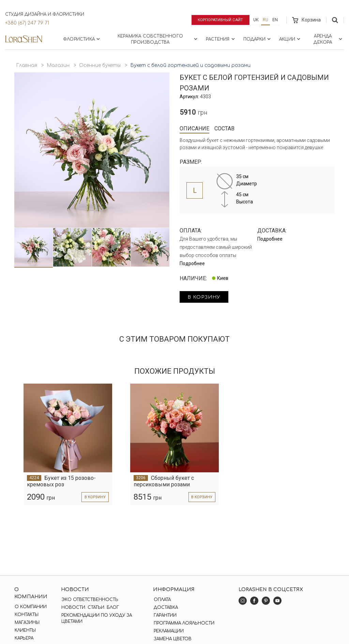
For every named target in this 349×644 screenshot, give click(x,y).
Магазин (58, 65)
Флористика (82, 39)
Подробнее (192, 263)
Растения (221, 39)
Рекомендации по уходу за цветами (96, 618)
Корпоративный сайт (219, 20)
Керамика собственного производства (158, 39)
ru (265, 20)
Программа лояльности (183, 623)
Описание (194, 128)
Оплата (162, 600)
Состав (224, 128)
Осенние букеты (100, 65)
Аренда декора (329, 39)
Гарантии (164, 615)
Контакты (26, 615)
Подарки (258, 39)
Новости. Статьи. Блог (90, 607)
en (275, 20)
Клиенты (25, 630)
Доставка (165, 607)
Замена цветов (172, 639)
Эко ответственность (89, 600)
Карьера (24, 638)
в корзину (206, 297)
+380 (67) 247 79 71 (27, 23)
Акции (290, 39)
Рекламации (168, 631)
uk (256, 20)
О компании (30, 607)
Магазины (27, 622)
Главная (27, 65)
